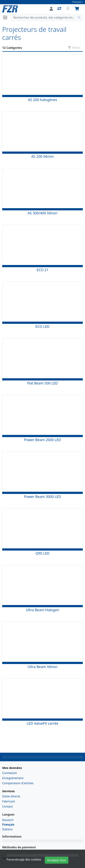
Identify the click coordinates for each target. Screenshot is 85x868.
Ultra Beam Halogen (42, 610)
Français (77, 2)
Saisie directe (11, 796)
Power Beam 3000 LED (42, 497)
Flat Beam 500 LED (42, 383)
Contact (7, 806)
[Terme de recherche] (43, 17)
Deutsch (8, 820)
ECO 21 (42, 270)
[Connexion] (51, 9)
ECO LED (42, 326)
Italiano (7, 829)
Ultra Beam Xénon (43, 667)
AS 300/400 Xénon (42, 213)
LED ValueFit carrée (42, 723)
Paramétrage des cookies (24, 859)
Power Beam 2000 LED (42, 440)
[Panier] (78, 9)
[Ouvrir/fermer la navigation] (7, 17)
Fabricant (9, 801)
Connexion (10, 773)
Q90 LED (42, 553)
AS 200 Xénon (42, 156)
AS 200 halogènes (42, 100)
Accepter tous (57, 860)
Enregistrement (13, 778)
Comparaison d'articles (18, 783)
